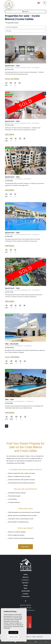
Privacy (29, 637)
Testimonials (26, 591)
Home (26, 574)
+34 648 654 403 (26, 608)
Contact (26, 594)
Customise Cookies (13, 637)
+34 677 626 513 (26, 605)
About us (26, 577)
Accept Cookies (13, 632)
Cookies (34, 637)
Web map (40, 637)
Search (26, 12)
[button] (26, 27)
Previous (7, 49)
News (26, 588)
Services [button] (26, 583)
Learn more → (26, 547)
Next (44, 49)
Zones (26, 585)
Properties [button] (26, 580)
